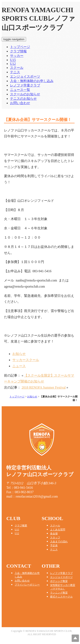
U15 (13, 60)
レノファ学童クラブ (25, 85)
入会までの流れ (59, 542)
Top (75, 638)
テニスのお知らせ (23, 99)
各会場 (54, 534)
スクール (17, 68)
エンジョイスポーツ (25, 76)
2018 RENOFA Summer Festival (44, 387)
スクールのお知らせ (25, 94)
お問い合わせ (20, 103)
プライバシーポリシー (27, 585)
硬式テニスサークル (61, 597)
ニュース (19, 366)
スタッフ (55, 538)
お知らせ (19, 354)
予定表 (54, 546)
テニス (15, 72)
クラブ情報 (18, 51)
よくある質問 (58, 530)
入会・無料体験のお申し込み (32, 81)
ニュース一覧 (20, 90)
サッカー (17, 56)
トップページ (20, 47)
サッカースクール (26, 360)
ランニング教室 (59, 593)
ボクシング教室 (59, 581)
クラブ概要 (21, 526)
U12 (13, 64)
